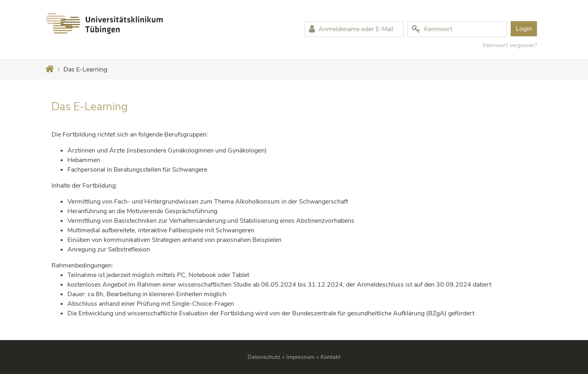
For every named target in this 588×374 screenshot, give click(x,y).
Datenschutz (264, 357)
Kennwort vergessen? (510, 45)
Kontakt (330, 357)
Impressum (300, 357)
